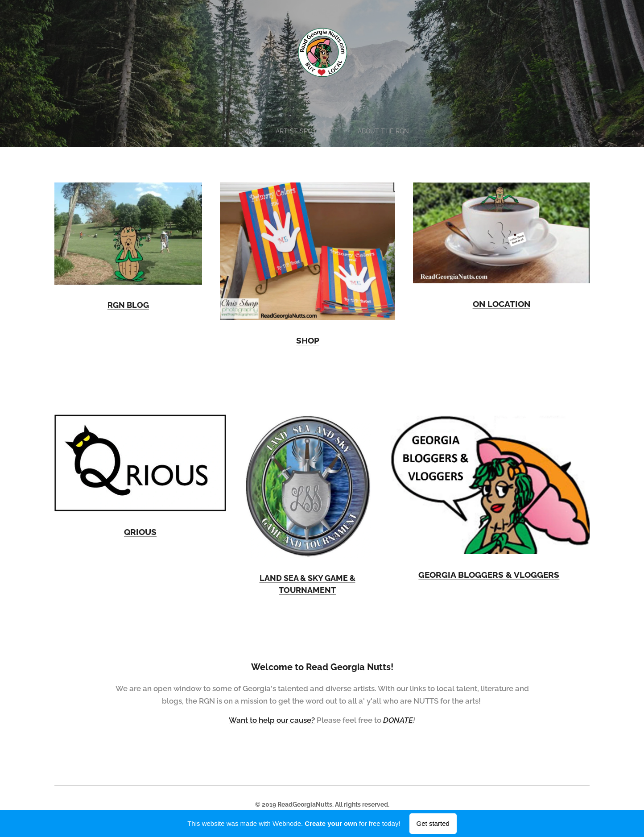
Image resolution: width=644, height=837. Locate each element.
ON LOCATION (501, 304)
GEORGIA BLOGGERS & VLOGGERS (489, 575)
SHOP (307, 340)
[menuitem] (246, 131)
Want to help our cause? (272, 720)
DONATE (398, 720)
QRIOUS (140, 532)
